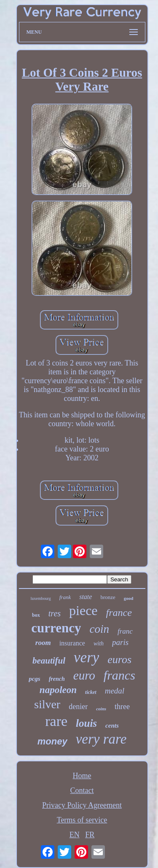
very (86, 657)
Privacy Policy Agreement (82, 805)
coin (99, 629)
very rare (101, 739)
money (52, 741)
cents (112, 726)
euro (84, 675)
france (119, 613)
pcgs (35, 679)
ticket (91, 692)
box (36, 615)
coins (101, 709)
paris (120, 642)
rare (56, 721)
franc (125, 631)
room (43, 643)
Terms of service (82, 820)
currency (56, 628)
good (129, 598)
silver (47, 704)
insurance (72, 643)
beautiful (49, 661)
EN (75, 835)
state (86, 597)
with (99, 644)
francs (119, 675)
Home (82, 776)
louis (86, 723)
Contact (82, 790)
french (57, 679)
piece (83, 610)
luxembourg (41, 598)
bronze (108, 597)
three (122, 707)
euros (119, 660)
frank (65, 597)
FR (90, 835)
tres (55, 613)
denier (78, 707)
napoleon (58, 690)
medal (115, 691)
